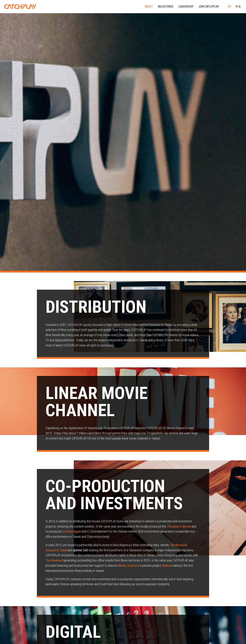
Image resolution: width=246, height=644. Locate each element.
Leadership (186, 7)
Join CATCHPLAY (209, 7)
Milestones (166, 7)
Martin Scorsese (129, 566)
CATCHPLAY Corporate (20, 7)
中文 (238, 7)
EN (229, 7)
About (149, 7)
